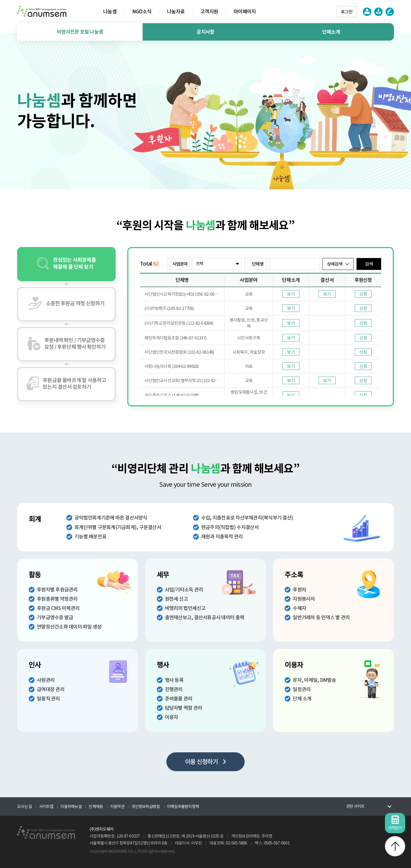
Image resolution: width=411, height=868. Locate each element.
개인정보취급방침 (146, 807)
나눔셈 (110, 12)
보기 (291, 294)
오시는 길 (24, 807)
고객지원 (209, 12)
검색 (369, 264)
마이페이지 (245, 12)
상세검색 (338, 264)
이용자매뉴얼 (71, 807)
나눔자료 (176, 12)
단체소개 (331, 32)
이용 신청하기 (205, 762)
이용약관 (117, 807)
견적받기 (395, 823)
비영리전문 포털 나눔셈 (80, 32)
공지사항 (205, 32)
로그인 (347, 12)
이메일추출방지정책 (183, 807)
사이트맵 (46, 807)
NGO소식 (142, 12)
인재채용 (96, 807)
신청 (363, 294)
